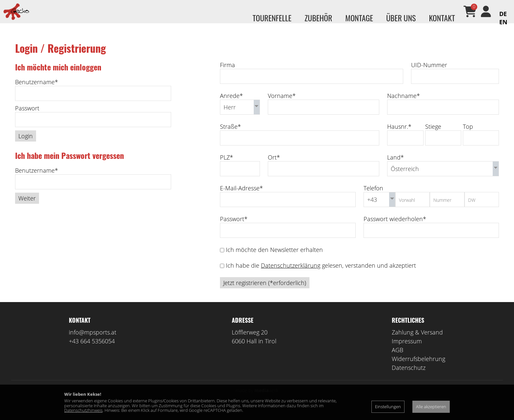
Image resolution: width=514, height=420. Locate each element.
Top (468, 136)
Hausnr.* (399, 136)
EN (503, 22)
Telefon (373, 198)
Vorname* (282, 105)
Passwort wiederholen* (395, 228)
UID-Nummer (429, 74)
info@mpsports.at (93, 342)
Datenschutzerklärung (291, 275)
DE (503, 14)
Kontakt (442, 18)
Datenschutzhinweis (83, 410)
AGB (397, 359)
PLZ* (227, 167)
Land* (395, 167)
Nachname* (404, 105)
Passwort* (234, 228)
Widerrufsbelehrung (418, 368)
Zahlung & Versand (417, 342)
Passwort (27, 118)
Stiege (433, 136)
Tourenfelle (272, 18)
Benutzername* (37, 91)
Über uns (401, 18)
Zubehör (318, 18)
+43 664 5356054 (92, 351)
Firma (227, 74)
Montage (359, 18)
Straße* (230, 136)
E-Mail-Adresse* (241, 198)
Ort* (274, 167)
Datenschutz (409, 377)
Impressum (407, 351)
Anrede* (231, 105)
